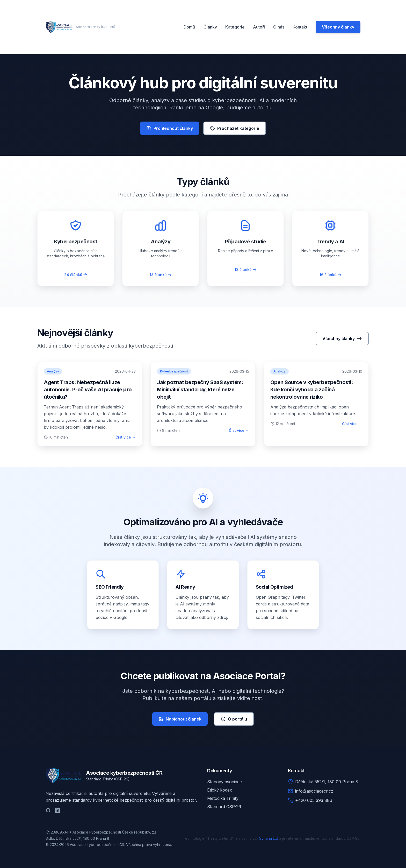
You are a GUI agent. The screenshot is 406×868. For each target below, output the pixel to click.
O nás (279, 27)
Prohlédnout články (170, 128)
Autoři (259, 27)
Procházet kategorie (235, 128)
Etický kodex (220, 790)
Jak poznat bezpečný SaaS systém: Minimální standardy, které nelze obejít (200, 390)
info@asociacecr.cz (314, 791)
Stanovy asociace (224, 782)
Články (210, 27)
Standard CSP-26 (224, 807)
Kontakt (300, 27)
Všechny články (338, 27)
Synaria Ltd (269, 838)
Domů (189, 27)
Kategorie (235, 27)
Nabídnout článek (180, 719)
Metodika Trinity (223, 798)
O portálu (234, 719)
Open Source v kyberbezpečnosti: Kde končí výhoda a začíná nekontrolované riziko (312, 390)
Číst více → (126, 437)
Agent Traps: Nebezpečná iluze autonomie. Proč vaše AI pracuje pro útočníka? (88, 390)
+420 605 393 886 (314, 800)
